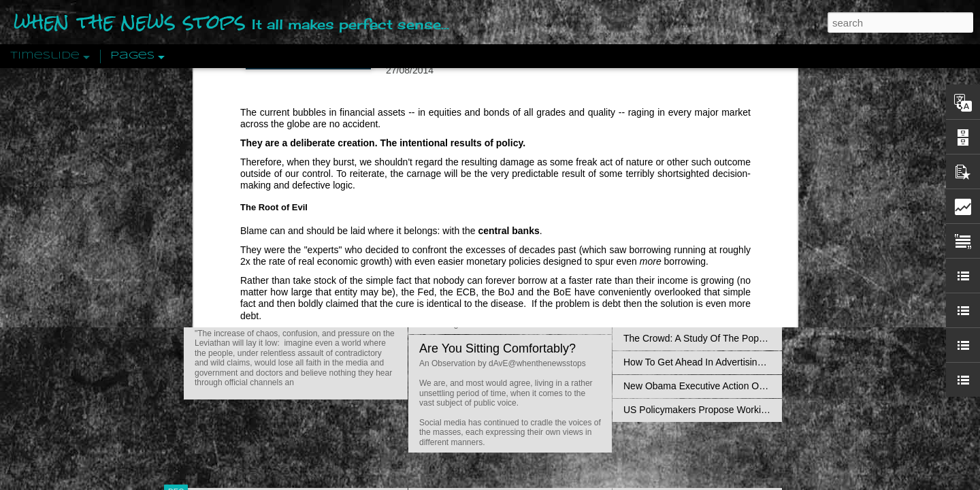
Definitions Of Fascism (671, 267)
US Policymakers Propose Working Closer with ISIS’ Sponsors (755, 410)
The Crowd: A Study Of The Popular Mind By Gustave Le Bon (753, 338)
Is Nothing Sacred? (471, 172)
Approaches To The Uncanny (685, 291)
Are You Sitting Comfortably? (497, 348)
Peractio (225, 316)
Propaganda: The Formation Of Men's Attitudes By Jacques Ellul (759, 195)
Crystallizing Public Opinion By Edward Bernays (724, 314)
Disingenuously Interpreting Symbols (701, 219)
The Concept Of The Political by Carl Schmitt (718, 243)
